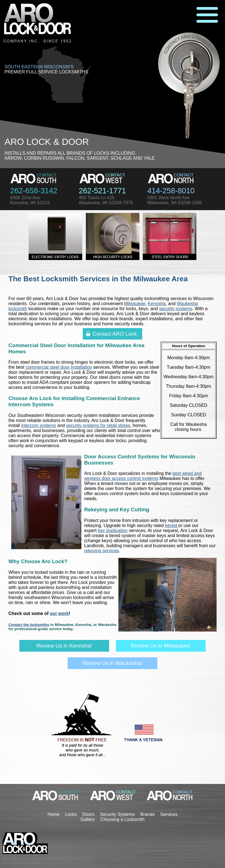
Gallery (88, 819)
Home (54, 814)
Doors (89, 814)
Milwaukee (135, 304)
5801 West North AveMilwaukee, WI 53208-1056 (175, 200)
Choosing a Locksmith (122, 819)
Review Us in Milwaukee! (161, 646)
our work (59, 613)
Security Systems (118, 814)
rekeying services (102, 551)
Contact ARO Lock (115, 334)
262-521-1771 (102, 191)
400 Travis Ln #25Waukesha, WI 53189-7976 (106, 200)
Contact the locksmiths (29, 625)
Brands (147, 814)
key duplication (113, 531)
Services (169, 814)
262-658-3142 (34, 191)
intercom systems (38, 425)
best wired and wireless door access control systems (143, 476)
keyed (172, 525)
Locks (71, 814)
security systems (176, 309)
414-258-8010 (171, 191)
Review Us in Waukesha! (113, 663)
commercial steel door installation (59, 367)
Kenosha (157, 304)
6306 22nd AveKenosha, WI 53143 (30, 200)
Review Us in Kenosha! (64, 646)
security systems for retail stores (98, 425)
